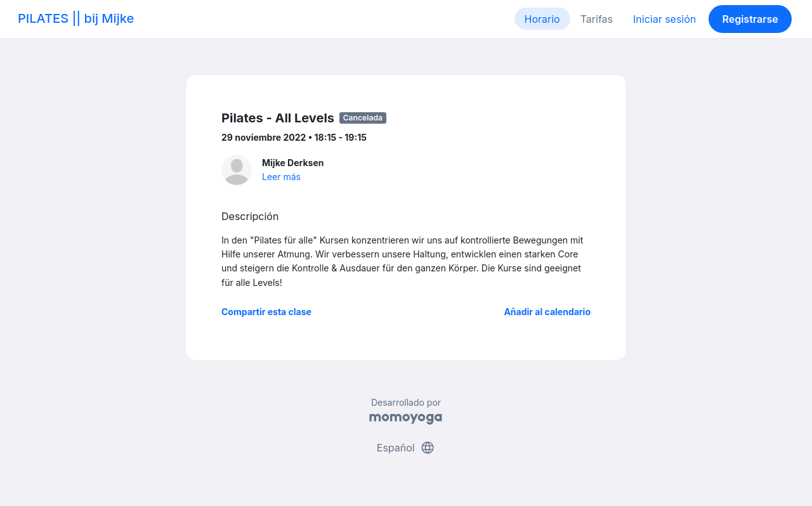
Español (406, 448)
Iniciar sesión (665, 19)
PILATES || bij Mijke (76, 18)
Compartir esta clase (266, 312)
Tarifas (597, 19)
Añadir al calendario (547, 312)
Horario (542, 19)
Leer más (281, 177)
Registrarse (750, 19)
